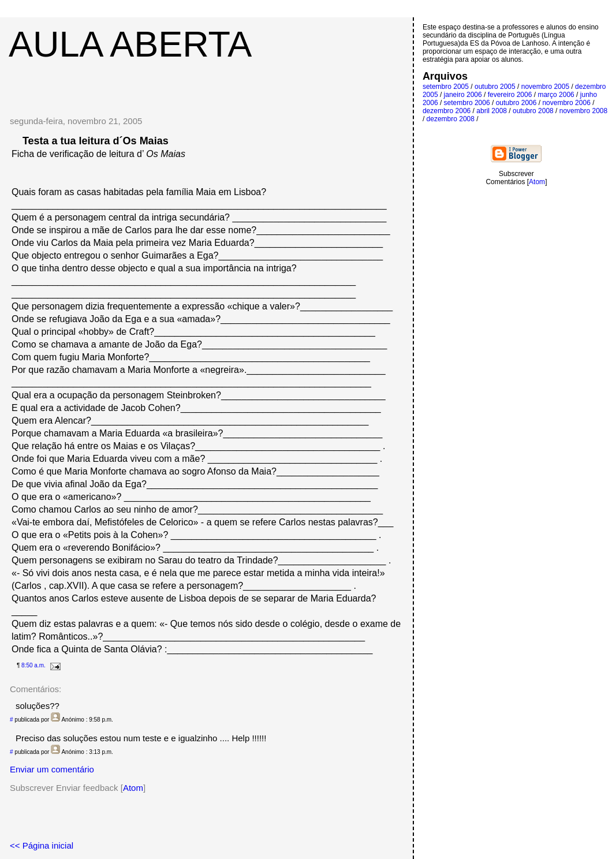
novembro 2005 (545, 87)
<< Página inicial (42, 845)
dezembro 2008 (451, 119)
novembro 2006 (566, 103)
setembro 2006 (467, 103)
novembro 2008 (583, 111)
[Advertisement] (206, 82)
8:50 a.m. (33, 665)
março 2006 (556, 95)
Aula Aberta (130, 44)
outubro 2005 (495, 87)
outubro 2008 (533, 111)
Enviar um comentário (52, 769)
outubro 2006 (516, 103)
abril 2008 (492, 111)
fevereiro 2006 (510, 95)
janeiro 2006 (463, 95)
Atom (133, 788)
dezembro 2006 (447, 111)
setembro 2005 (446, 87)
